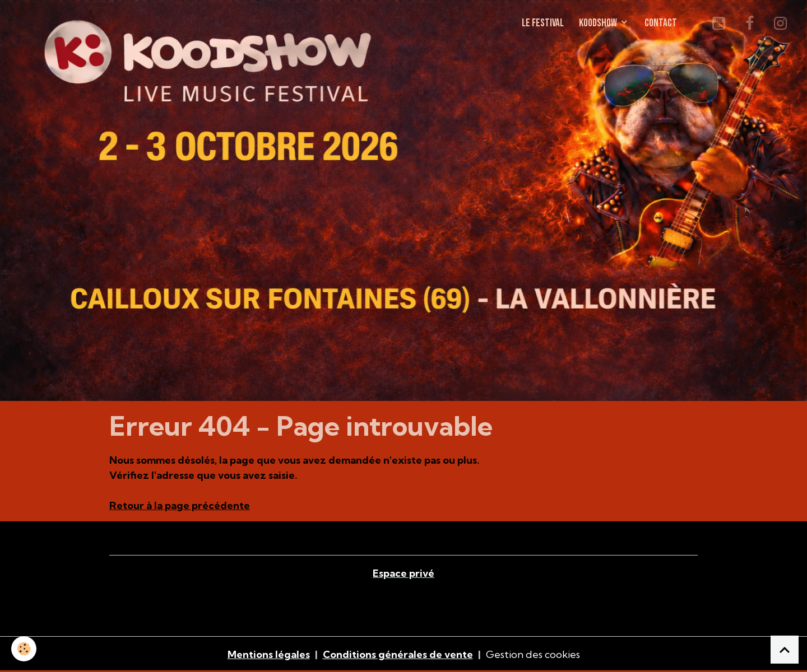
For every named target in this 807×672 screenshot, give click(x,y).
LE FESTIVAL (543, 23)
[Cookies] (24, 649)
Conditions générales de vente (398, 654)
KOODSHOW (599, 23)
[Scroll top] (785, 650)
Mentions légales (269, 654)
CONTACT (661, 23)
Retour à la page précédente (180, 505)
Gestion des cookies (533, 654)
